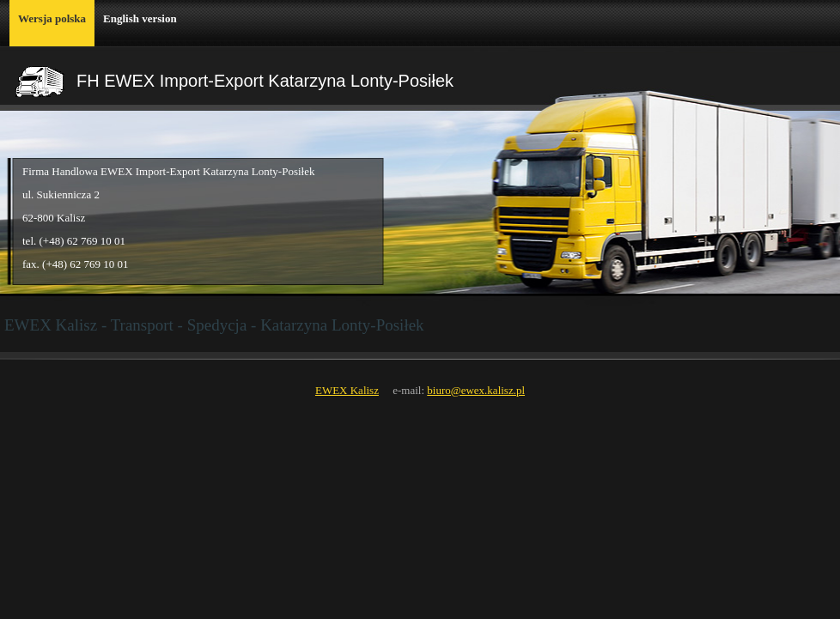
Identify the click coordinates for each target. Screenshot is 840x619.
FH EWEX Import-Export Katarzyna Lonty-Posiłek (265, 81)
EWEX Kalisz (347, 390)
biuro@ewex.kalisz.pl (476, 390)
